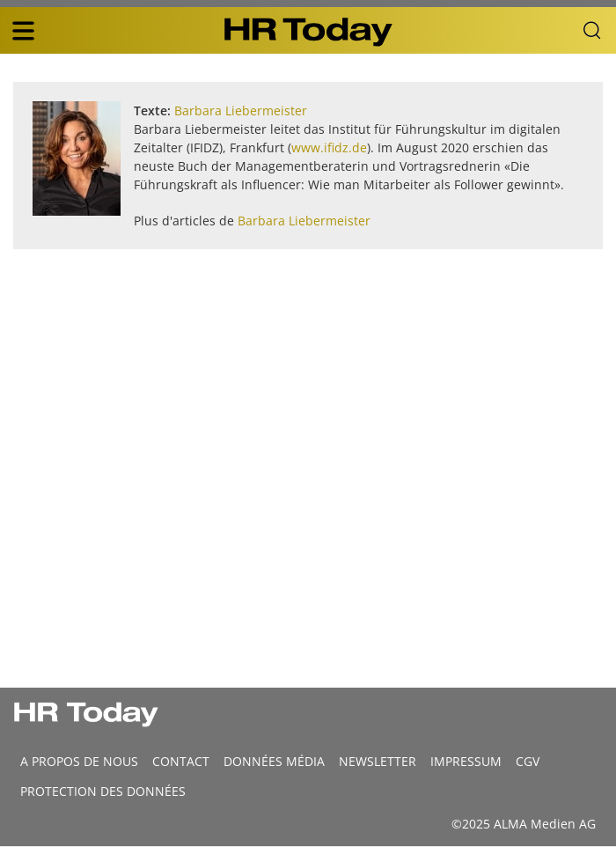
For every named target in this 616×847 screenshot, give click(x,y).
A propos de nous (79, 761)
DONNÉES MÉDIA (274, 761)
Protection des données (103, 791)
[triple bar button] (23, 31)
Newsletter (378, 761)
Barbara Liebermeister (241, 110)
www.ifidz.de (329, 147)
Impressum (466, 761)
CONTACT (181, 761)
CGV (528, 761)
